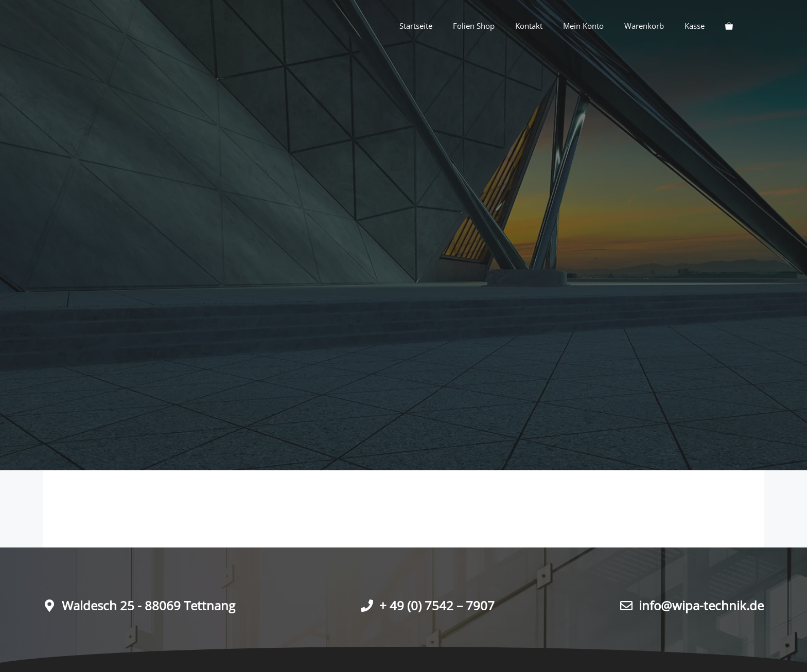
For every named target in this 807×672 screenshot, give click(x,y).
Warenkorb (644, 26)
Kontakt (529, 26)
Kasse (695, 26)
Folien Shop (474, 26)
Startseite (416, 26)
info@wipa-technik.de (701, 605)
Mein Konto (583, 26)
